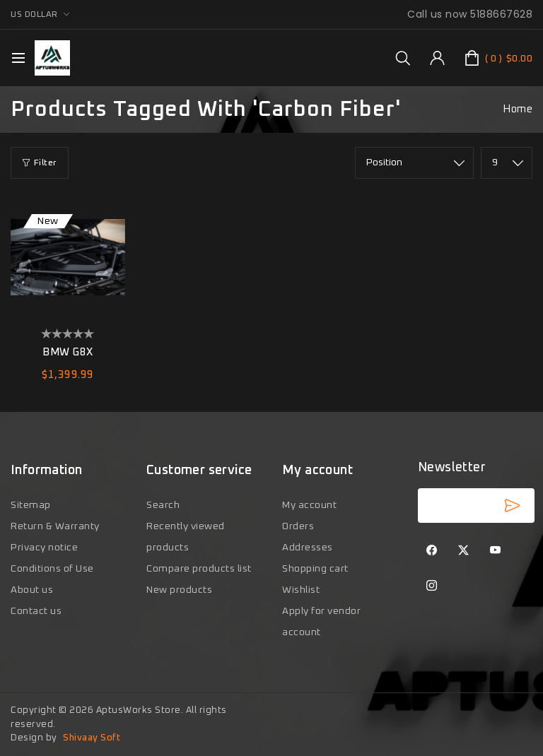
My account (309, 505)
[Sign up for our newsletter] (476, 506)
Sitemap (31, 505)
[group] (403, 58)
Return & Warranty (55, 526)
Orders (298, 526)
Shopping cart (315, 569)
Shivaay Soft (92, 738)
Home (518, 109)
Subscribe (512, 505)
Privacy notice (44, 548)
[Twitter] (464, 551)
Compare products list (199, 569)
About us (32, 590)
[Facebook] (432, 551)
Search (163, 505)
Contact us (36, 611)
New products (179, 590)
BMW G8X (68, 352)
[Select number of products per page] (507, 163)
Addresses (308, 548)
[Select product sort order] (414, 163)
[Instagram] (432, 586)
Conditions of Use (52, 569)
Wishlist (301, 590)
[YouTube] (496, 551)
